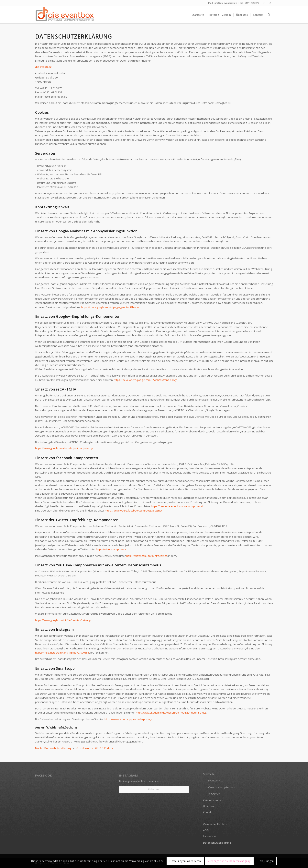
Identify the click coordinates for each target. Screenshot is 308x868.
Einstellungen (266, 861)
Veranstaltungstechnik (221, 787)
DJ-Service (214, 794)
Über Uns (209, 806)
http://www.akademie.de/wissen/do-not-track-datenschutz (171, 713)
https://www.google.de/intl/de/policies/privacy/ (63, 620)
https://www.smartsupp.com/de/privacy (128, 719)
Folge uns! (154, 789)
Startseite (209, 774)
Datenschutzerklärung (217, 843)
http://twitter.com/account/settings (147, 556)
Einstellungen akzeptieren (185, 861)
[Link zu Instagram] (270, 3)
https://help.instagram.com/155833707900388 (62, 653)
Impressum (210, 836)
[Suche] (269, 15)
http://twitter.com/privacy (111, 549)
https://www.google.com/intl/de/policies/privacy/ (64, 448)
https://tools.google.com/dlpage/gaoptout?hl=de (110, 307)
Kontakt (208, 812)
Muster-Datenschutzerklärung (53, 748)
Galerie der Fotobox (215, 824)
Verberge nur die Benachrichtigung (229, 861)
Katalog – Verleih (213, 800)
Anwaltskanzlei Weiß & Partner (95, 748)
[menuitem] (198, 15)
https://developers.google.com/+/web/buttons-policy (145, 380)
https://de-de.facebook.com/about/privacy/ (177, 506)
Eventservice (216, 780)
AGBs (206, 830)
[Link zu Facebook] (264, 3)
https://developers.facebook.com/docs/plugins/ (133, 511)
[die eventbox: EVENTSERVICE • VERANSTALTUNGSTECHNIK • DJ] (65, 15)
